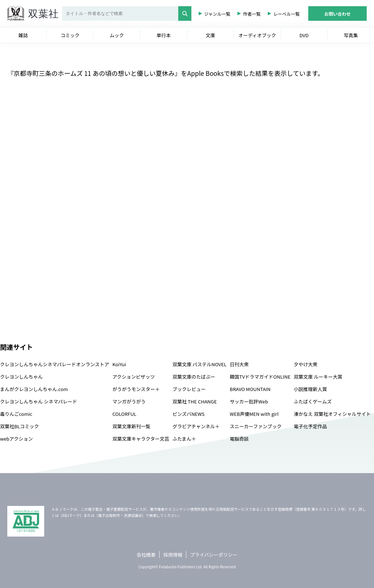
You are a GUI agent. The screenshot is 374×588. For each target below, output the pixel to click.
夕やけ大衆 (306, 364)
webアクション (16, 439)
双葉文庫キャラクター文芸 (141, 439)
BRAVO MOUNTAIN (250, 389)
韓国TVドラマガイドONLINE (260, 377)
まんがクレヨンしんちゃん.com (34, 389)
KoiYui (119, 364)
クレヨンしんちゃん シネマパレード (39, 401)
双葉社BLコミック (20, 426)
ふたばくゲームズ (313, 401)
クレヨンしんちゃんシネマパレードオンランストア (55, 364)
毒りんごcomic (16, 414)
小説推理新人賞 (310, 389)
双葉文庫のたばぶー (194, 377)
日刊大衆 (239, 364)
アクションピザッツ (134, 377)
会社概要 (146, 555)
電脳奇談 (239, 439)
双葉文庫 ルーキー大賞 (318, 377)
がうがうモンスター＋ (136, 389)
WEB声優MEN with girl (254, 414)
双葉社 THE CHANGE (194, 401)
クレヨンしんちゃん (21, 377)
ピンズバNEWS (188, 414)
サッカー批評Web (249, 401)
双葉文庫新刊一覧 (131, 426)
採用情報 (173, 555)
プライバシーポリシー (214, 555)
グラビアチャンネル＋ (196, 426)
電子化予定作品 (310, 426)
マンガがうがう (129, 401)
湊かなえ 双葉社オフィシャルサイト (332, 414)
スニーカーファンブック (256, 426)
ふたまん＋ (184, 439)
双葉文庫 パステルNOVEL (199, 364)
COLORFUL (125, 414)
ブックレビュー (189, 389)
